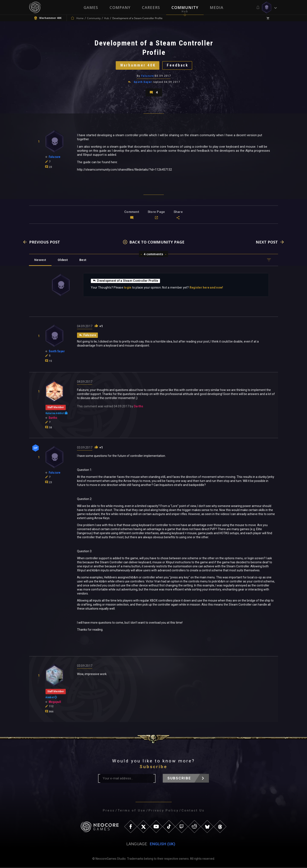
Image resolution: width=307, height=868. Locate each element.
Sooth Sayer (143, 82)
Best (84, 261)
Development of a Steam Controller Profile (126, 282)
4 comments (153, 255)
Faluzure (148, 76)
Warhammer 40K (138, 66)
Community (185, 7)
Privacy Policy (163, 811)
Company (120, 7)
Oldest (63, 261)
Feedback (178, 66)
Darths (139, 407)
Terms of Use (132, 811)
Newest (41, 261)
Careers (151, 7)
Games (91, 7)
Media (217, 7)
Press (109, 811)
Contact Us (193, 811)
